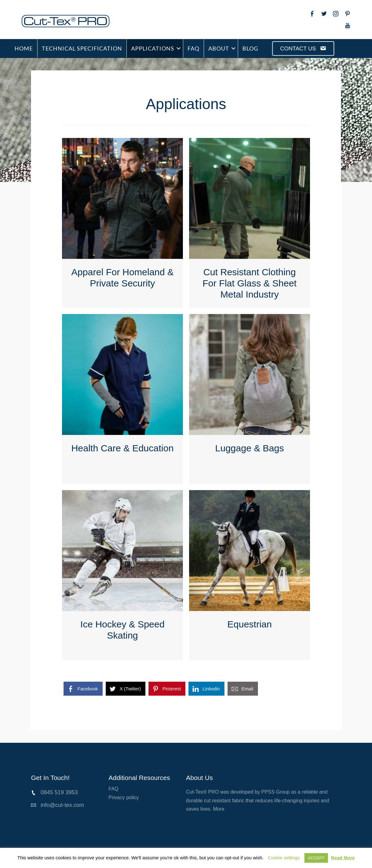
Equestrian (249, 624)
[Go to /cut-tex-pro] (80, 21)
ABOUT (219, 48)
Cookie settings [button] (284, 858)
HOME (24, 48)
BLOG (250, 48)
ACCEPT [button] (316, 858)
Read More (343, 858)
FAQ (193, 48)
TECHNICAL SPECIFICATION (82, 48)
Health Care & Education (122, 448)
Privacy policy (124, 797)
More (219, 809)
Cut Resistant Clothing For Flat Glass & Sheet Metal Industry (249, 283)
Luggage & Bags (250, 448)
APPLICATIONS (153, 48)
